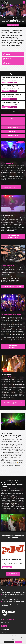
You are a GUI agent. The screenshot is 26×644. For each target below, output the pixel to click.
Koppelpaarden (13, 127)
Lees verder (7, 567)
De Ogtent (13, 123)
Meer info (6, 82)
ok (18, 642)
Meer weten (9, 642)
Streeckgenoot (13, 132)
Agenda (9, 54)
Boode (13, 119)
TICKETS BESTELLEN (13, 25)
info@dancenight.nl (8, 619)
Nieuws (9, 59)
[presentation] (2, 16)
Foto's (9, 63)
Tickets (14, 82)
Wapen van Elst (13, 136)
